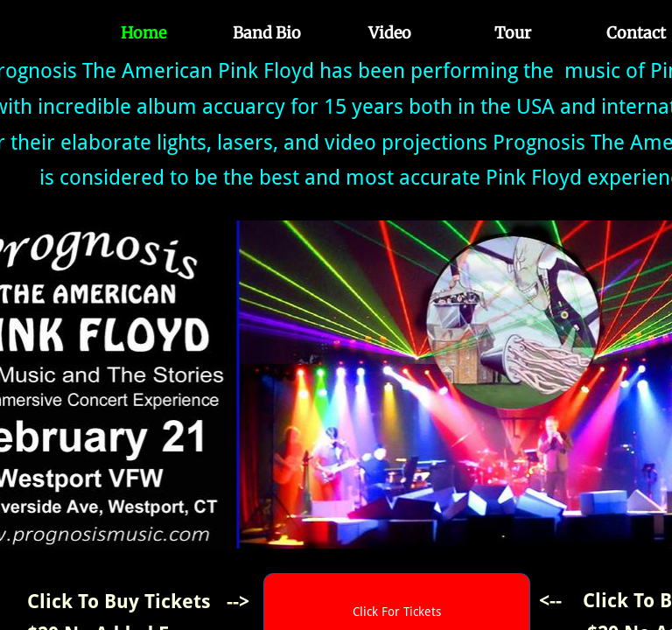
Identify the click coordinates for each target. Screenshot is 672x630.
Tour (513, 33)
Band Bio (267, 33)
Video (390, 33)
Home (143, 33)
